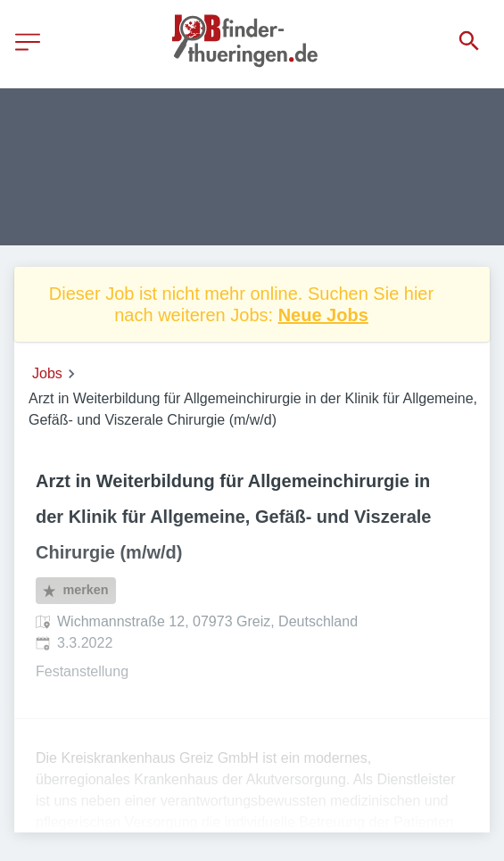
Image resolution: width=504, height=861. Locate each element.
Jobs (47, 373)
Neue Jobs (323, 315)
